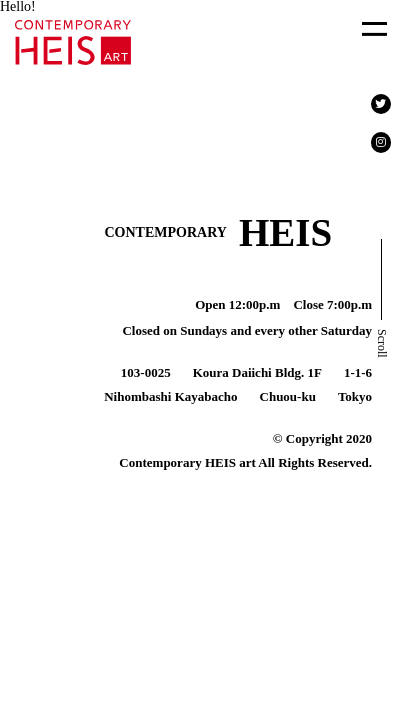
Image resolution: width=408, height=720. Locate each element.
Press (177, 73)
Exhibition (192, 26)
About (303, 73)
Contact (60, 120)
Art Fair (61, 73)
